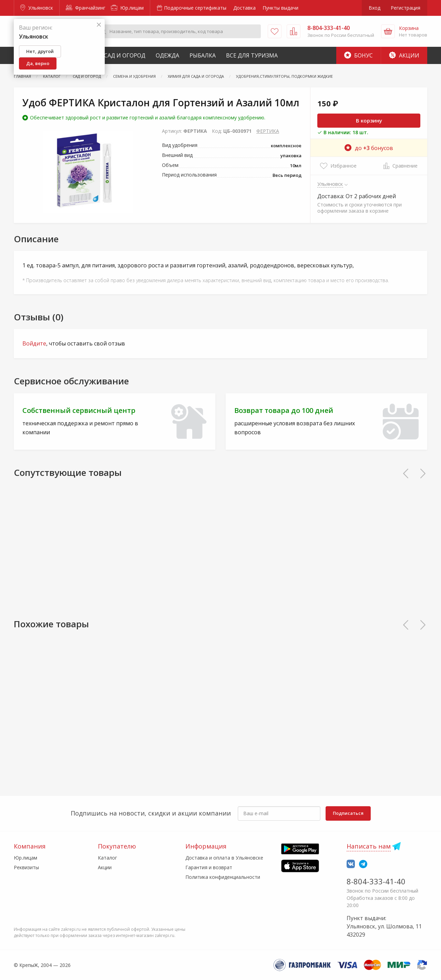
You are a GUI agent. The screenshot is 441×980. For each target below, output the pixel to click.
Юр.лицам (127, 8)
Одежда (167, 55)
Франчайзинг (86, 8)
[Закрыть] (99, 25)
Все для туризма (252, 55)
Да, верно (38, 63)
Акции (404, 55)
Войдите (34, 343)
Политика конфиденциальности (223, 877)
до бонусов (369, 148)
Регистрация (406, 8)
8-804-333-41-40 (376, 881)
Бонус (358, 55)
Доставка (244, 8)
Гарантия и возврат (209, 867)
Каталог (107, 858)
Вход (375, 8)
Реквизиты (26, 867)
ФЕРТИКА (268, 131)
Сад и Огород (125, 55)
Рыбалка (203, 55)
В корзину (369, 120)
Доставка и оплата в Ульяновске (224, 858)
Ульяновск (37, 8)
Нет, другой (40, 51)
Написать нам (369, 846)
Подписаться (348, 813)
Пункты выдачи (280, 8)
